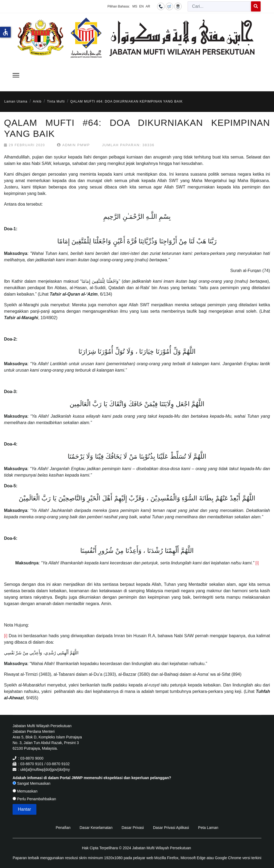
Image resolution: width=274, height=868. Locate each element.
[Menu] (16, 75)
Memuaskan (25, 791)
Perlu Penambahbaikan (34, 799)
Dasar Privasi (133, 828)
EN (141, 6)
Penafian (63, 828)
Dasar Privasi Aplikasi (171, 828)
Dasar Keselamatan (96, 828)
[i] (257, 563)
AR (148, 6)
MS (135, 6)
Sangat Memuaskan (31, 783)
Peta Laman (208, 828)
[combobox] (219, 6)
